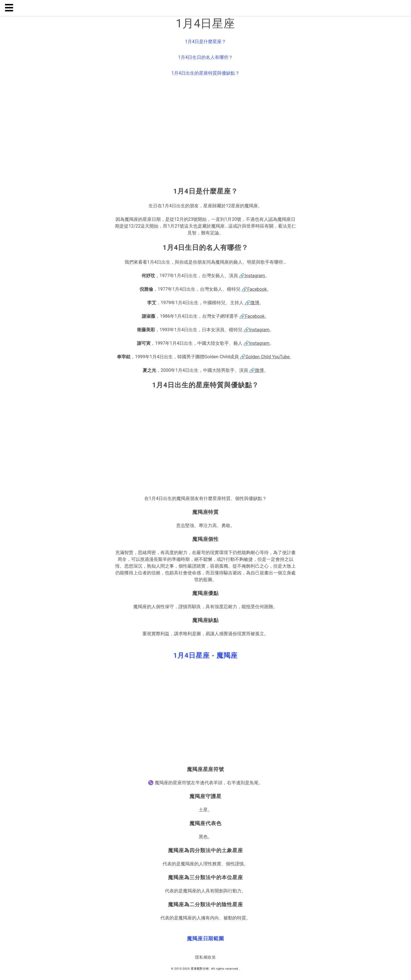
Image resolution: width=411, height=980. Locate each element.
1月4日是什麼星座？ (205, 42)
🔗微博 (252, 303)
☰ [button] (9, 8)
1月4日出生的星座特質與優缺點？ (205, 73)
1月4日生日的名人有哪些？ (205, 57)
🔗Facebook (254, 289)
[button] (205, 655)
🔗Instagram (252, 276)
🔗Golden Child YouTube (265, 357)
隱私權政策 (206, 957)
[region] (205, 133)
